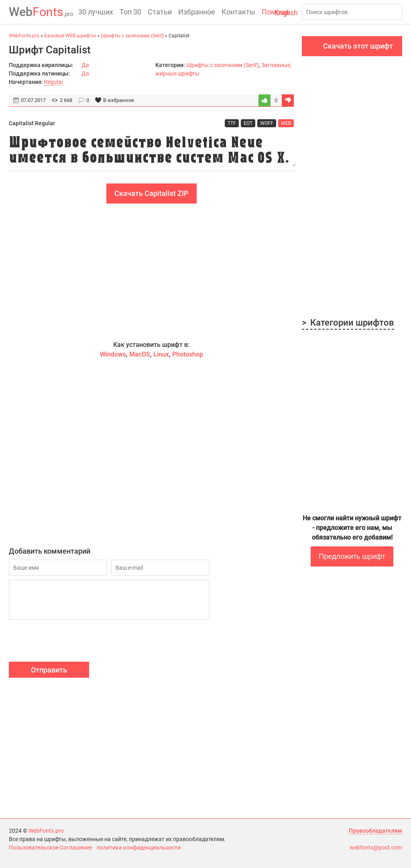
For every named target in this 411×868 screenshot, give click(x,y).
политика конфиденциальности (139, 848)
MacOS (140, 354)
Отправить (49, 670)
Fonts (41, 12)
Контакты (238, 12)
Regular (54, 82)
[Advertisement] (151, 272)
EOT (248, 123)
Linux (161, 354)
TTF (232, 123)
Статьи (160, 12)
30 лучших (96, 12)
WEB (286, 123)
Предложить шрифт (352, 556)
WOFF (267, 123)
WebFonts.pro (46, 831)
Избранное (197, 12)
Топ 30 (130, 12)
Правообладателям (375, 831)
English (286, 13)
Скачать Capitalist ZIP (152, 193)
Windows (113, 354)
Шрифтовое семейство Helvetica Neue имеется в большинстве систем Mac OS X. (151, 149)
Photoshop (188, 354)
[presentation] (70, 642)
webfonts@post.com (376, 848)
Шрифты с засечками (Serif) (223, 65)
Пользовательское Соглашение (50, 848)
